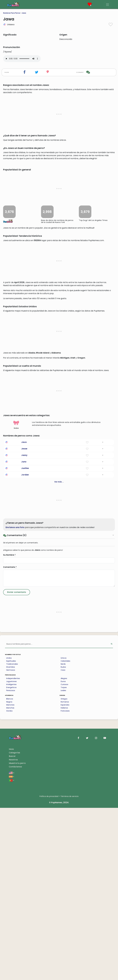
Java (24, 614)
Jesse (24, 621)
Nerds (63, 836)
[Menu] (107, 5)
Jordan (25, 647)
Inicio (11, 921)
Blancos (10, 871)
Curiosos (64, 857)
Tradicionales (12, 836)
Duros (63, 854)
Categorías (14, 925)
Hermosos (11, 842)
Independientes (13, 851)
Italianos (64, 880)
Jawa (24, 13)
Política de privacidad (49, 968)
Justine (25, 640)
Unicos (64, 830)
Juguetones (11, 854)
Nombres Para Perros (12, 13)
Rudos (63, 839)
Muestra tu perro (17, 935)
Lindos (9, 830)
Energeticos (11, 860)
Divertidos (11, 839)
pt (12, 952)
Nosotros (13, 932)
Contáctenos (15, 939)
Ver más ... (59, 654)
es (11, 949)
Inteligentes (11, 857)
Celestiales (65, 833)
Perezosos (11, 863)
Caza (63, 842)
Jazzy (24, 627)
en (12, 945)
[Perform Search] (112, 816)
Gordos (9, 883)
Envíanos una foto (15, 700)
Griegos (64, 871)
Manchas (10, 880)
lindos (16, 597)
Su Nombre (9, 727)
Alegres (64, 851)
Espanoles (65, 877)
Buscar (12, 928)
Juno (24, 634)
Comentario (10, 739)
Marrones (10, 877)
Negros (9, 874)
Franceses (65, 883)
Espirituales (11, 833)
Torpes (64, 860)
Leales (63, 863)
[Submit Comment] (17, 764)
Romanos (65, 874)
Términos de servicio (70, 968)
